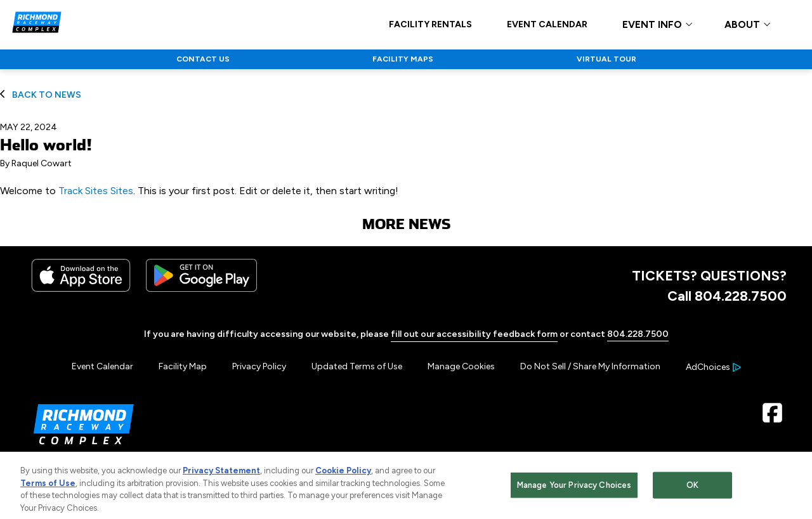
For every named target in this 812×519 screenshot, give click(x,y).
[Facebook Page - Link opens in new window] (772, 418)
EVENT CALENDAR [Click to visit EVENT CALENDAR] (547, 25)
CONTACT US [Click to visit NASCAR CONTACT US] (203, 59)
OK (692, 491)
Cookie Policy (343, 477)
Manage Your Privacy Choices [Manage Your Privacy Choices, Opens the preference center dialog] (574, 491)
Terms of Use (48, 489)
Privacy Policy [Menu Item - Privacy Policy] (259, 366)
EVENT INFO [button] (652, 25)
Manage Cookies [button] (461, 366)
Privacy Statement (221, 477)
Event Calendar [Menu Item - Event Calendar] (102, 366)
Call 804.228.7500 (727, 296)
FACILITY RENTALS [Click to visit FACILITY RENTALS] (430, 25)
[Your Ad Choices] (713, 367)
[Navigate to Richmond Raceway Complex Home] (37, 24)
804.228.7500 (638, 334)
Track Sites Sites (96, 191)
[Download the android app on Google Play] (201, 289)
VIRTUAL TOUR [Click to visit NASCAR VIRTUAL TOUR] (606, 59)
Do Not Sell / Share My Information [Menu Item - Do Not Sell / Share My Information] (590, 366)
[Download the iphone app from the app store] (81, 289)
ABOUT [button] (742, 25)
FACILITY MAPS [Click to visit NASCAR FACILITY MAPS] (403, 59)
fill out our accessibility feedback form (474, 334)
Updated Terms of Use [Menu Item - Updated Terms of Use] (357, 366)
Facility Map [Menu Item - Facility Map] (183, 366)
